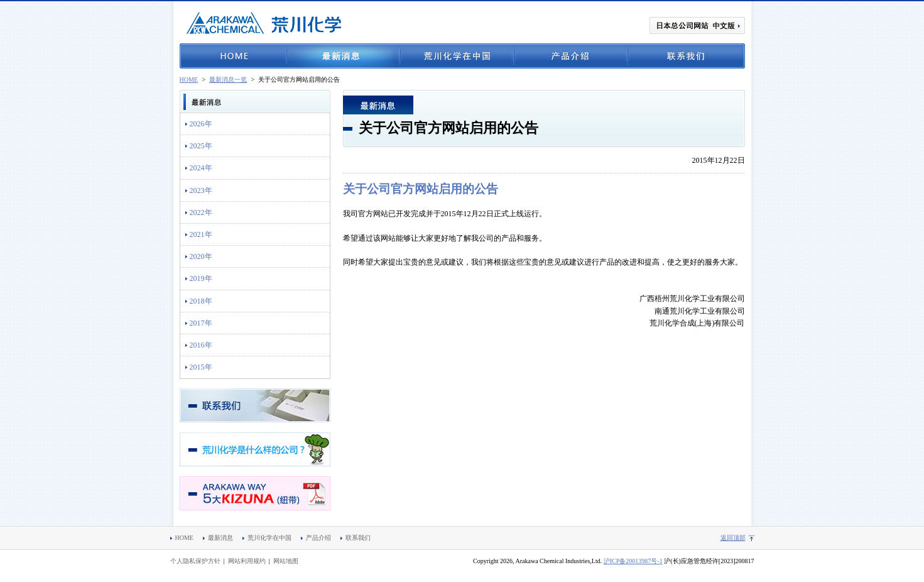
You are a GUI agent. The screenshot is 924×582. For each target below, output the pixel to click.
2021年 (201, 234)
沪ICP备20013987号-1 (633, 561)
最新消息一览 (228, 80)
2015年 (201, 367)
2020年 (201, 256)
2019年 (201, 278)
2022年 (201, 212)
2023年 (201, 190)
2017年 (201, 323)
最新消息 (343, 56)
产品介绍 (571, 56)
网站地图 (286, 561)
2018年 (201, 301)
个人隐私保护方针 (195, 561)
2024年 (201, 168)
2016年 (201, 345)
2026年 (201, 124)
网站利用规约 (247, 561)
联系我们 (686, 56)
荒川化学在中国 (457, 56)
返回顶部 (733, 538)
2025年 (201, 146)
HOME (233, 56)
